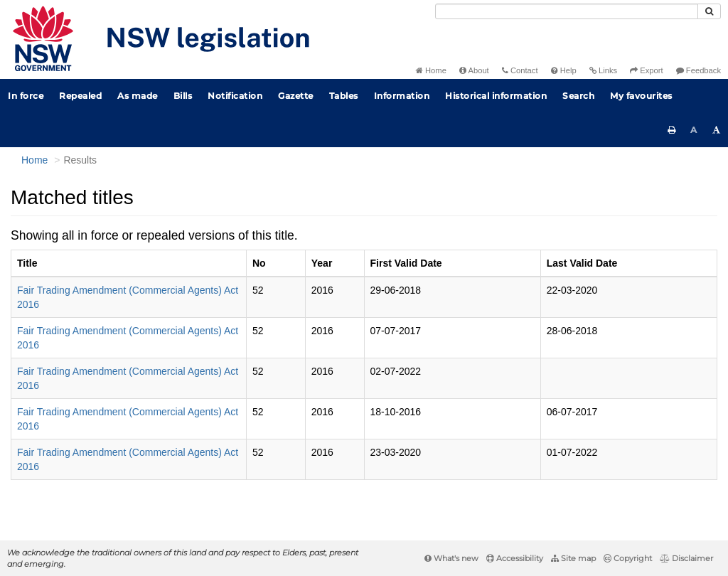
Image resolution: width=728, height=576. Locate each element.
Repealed (80, 96)
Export (646, 70)
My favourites (641, 96)
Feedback (698, 70)
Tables (344, 96)
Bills (183, 96)
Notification (235, 96)
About (474, 70)
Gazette (296, 96)
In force (26, 96)
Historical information (496, 96)
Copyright (628, 558)
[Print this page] (672, 130)
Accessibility (515, 558)
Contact (520, 70)
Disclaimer (686, 558)
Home (431, 70)
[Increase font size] (717, 130)
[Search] (567, 11)
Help (564, 70)
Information (402, 96)
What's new (451, 558)
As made (138, 96)
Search (578, 96)
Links (603, 70)
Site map (573, 558)
